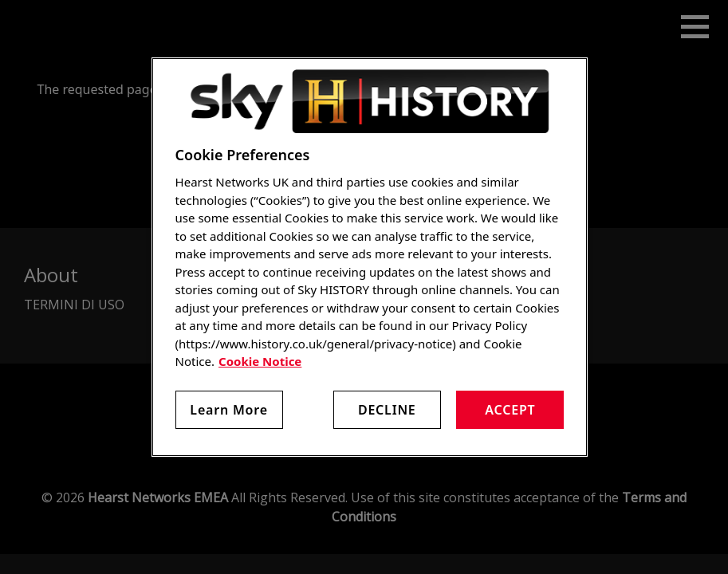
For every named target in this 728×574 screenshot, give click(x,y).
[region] (370, 257)
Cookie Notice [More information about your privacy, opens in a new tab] (260, 361)
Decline (387, 410)
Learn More (229, 410)
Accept (510, 410)
